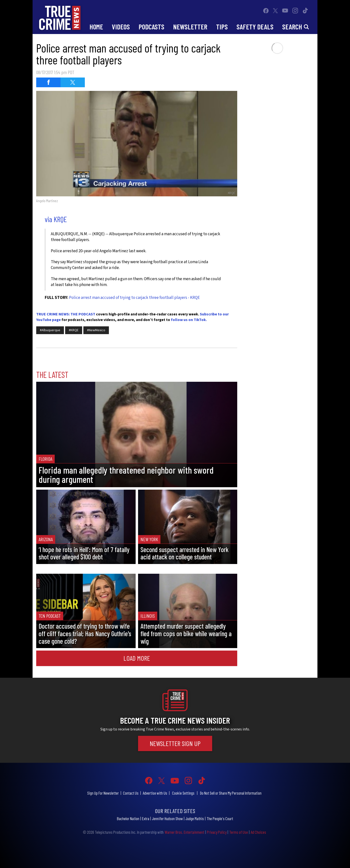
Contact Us (131, 793)
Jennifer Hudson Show (167, 818)
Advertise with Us (155, 793)
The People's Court (220, 818)
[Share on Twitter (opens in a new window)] (73, 82)
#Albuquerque (50, 330)
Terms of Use (239, 832)
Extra (146, 818)
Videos (121, 27)
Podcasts (151, 27)
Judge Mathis (195, 818)
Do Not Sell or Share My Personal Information (231, 793)
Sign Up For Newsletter (103, 793)
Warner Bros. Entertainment (184, 832)
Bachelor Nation (128, 818)
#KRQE (74, 330)
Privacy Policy (217, 832)
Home (96, 27)
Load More (137, 658)
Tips (222, 27)
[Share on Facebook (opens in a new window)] (48, 82)
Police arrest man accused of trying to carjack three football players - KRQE (134, 298)
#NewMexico (96, 330)
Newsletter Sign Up (175, 743)
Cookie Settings (183, 793)
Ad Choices (258, 832)
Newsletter (190, 27)
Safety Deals (255, 27)
